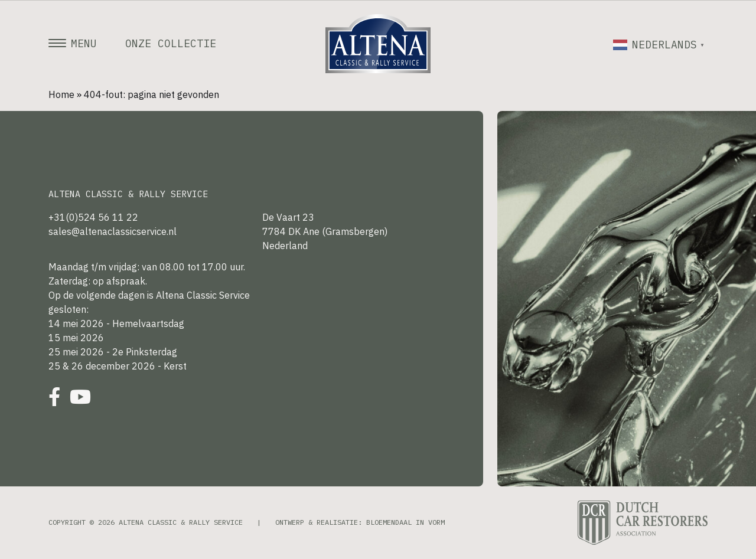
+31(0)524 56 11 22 (93, 217)
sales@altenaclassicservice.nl (113, 231)
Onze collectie (171, 44)
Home (61, 94)
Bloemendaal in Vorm (405, 522)
